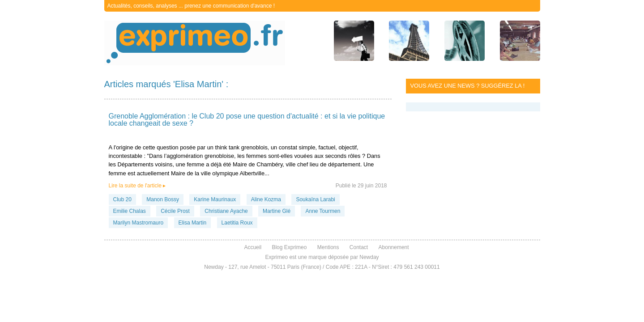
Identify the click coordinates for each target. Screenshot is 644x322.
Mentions (328, 247)
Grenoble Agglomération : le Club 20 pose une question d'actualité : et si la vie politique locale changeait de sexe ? (247, 120)
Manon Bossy (163, 199)
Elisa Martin (193, 223)
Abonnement (394, 247)
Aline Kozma (266, 199)
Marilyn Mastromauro (139, 223)
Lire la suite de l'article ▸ (137, 186)
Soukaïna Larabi (315, 199)
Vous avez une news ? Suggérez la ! (468, 86)
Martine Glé (277, 211)
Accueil (253, 247)
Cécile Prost (175, 211)
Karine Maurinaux (215, 199)
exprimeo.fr (195, 43)
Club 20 (122, 199)
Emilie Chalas (130, 211)
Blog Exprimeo (289, 247)
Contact (359, 247)
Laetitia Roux (237, 223)
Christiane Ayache (226, 211)
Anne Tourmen (323, 211)
